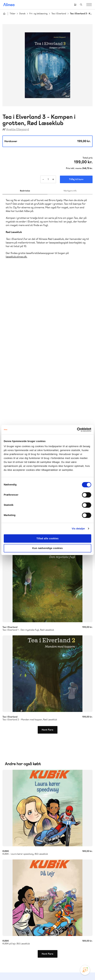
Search (81, 5)
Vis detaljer (78, 529)
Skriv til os (21, 814)
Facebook (44, 953)
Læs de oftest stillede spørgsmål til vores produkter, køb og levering (43, 885)
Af (4, 130)
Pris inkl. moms (74, 168)
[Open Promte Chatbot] (85, 970)
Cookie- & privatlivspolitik (37, 971)
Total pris (88, 158)
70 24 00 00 (22, 935)
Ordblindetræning (18, 779)
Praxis (33, 775)
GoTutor (43, 775)
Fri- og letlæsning (38, 14)
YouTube (51, 953)
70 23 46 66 (22, 859)
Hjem (4, 14)
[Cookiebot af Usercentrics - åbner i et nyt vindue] (77, 430)
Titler (12, 14)
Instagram (36, 953)
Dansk (22, 14)
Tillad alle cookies (47, 539)
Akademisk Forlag (18, 775)
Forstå (37, 779)
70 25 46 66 (22, 807)
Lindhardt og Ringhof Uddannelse (43, 771)
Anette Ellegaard (18, 129)
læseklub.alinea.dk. (16, 257)
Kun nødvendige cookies (47, 548)
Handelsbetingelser (60, 971)
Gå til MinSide (17, 905)
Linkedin (59, 953)
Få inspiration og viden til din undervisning (32, 831)
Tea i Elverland (59, 14)
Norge (66, 775)
